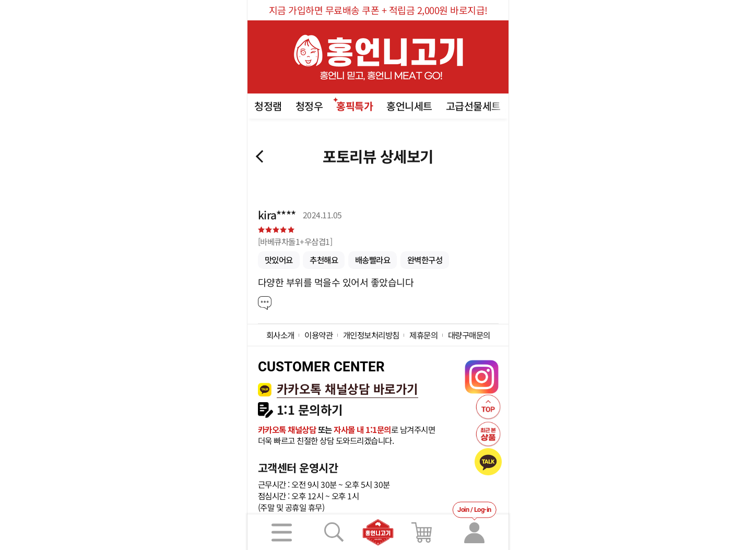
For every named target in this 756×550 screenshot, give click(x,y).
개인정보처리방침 (371, 335)
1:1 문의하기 (310, 410)
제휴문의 (423, 335)
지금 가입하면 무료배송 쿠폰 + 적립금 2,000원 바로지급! (378, 10)
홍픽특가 (355, 106)
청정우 (309, 106)
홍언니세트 (409, 106)
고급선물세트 (473, 106)
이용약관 (318, 335)
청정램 (268, 106)
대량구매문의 (469, 335)
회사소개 (280, 335)
